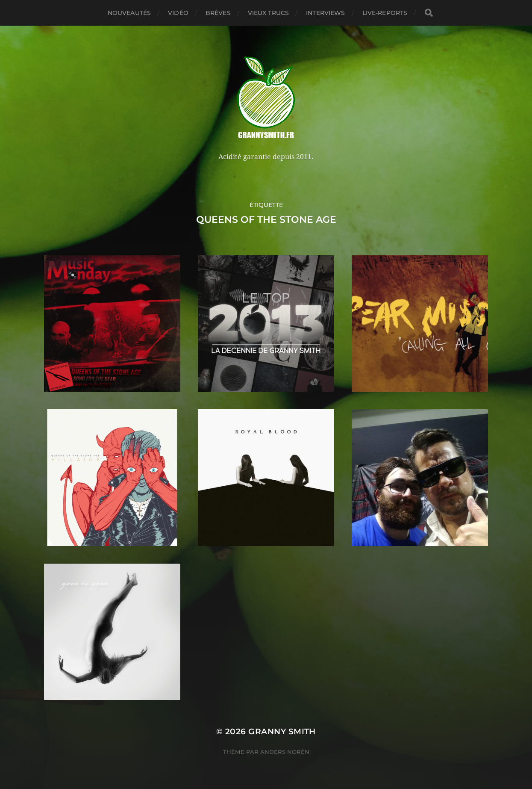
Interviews (325, 13)
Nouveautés (129, 13)
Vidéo (178, 13)
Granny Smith (282, 731)
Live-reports (385, 13)
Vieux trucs (269, 13)
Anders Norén (285, 752)
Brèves (218, 13)
